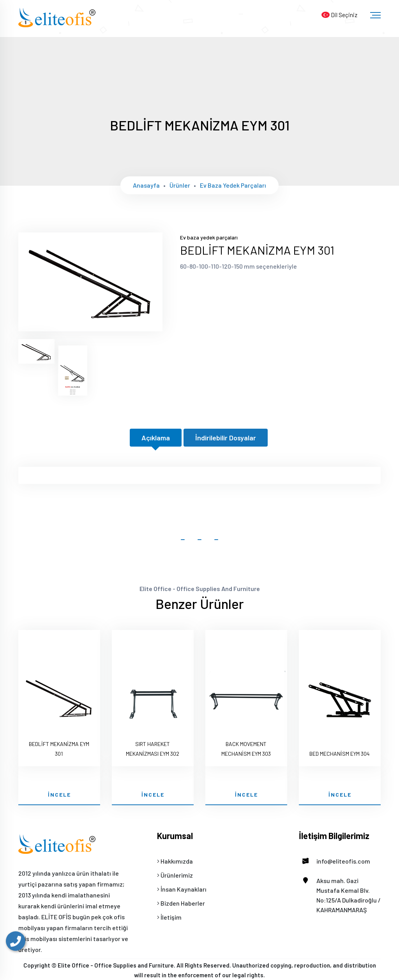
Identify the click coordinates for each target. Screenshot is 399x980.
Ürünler (180, 185)
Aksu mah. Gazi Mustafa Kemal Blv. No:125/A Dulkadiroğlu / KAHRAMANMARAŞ (340, 895)
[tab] (36, 351)
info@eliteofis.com (335, 861)
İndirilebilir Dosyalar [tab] (226, 438)
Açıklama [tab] (156, 438)
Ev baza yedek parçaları (233, 185)
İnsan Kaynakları (182, 889)
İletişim (169, 917)
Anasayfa (146, 185)
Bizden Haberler (181, 903)
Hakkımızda (175, 861)
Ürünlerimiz (175, 875)
